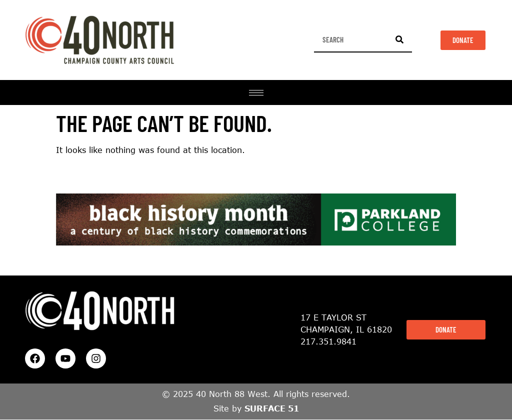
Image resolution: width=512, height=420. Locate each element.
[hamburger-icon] (256, 93)
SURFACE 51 (272, 408)
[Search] (399, 39)
